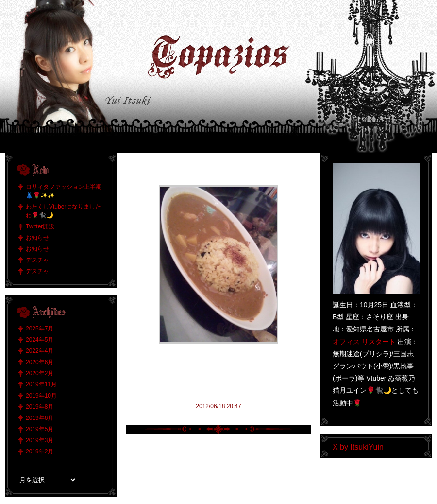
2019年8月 (40, 407)
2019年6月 (40, 418)
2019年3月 (40, 440)
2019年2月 (40, 452)
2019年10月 (41, 396)
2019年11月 (41, 384)
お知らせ (37, 238)
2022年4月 (40, 351)
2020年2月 (40, 373)
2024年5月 (40, 340)
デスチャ (37, 260)
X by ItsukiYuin (358, 447)
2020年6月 (40, 362)
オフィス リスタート (364, 342)
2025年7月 (40, 329)
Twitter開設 (40, 226)
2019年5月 (40, 429)
